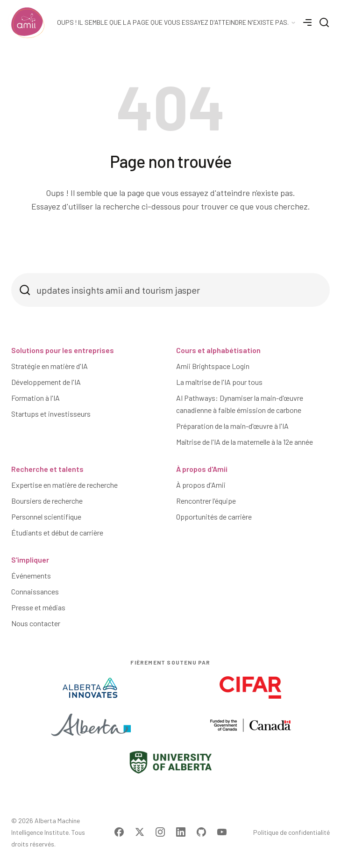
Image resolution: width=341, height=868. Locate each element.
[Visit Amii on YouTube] (222, 832)
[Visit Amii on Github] (201, 832)
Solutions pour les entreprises (63, 350)
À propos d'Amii (202, 469)
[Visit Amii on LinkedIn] (181, 832)
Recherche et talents (47, 469)
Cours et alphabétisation (218, 350)
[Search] (324, 22)
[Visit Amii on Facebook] (119, 832)
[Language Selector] (177, 22)
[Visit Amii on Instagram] (160, 832)
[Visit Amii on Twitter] (140, 832)
